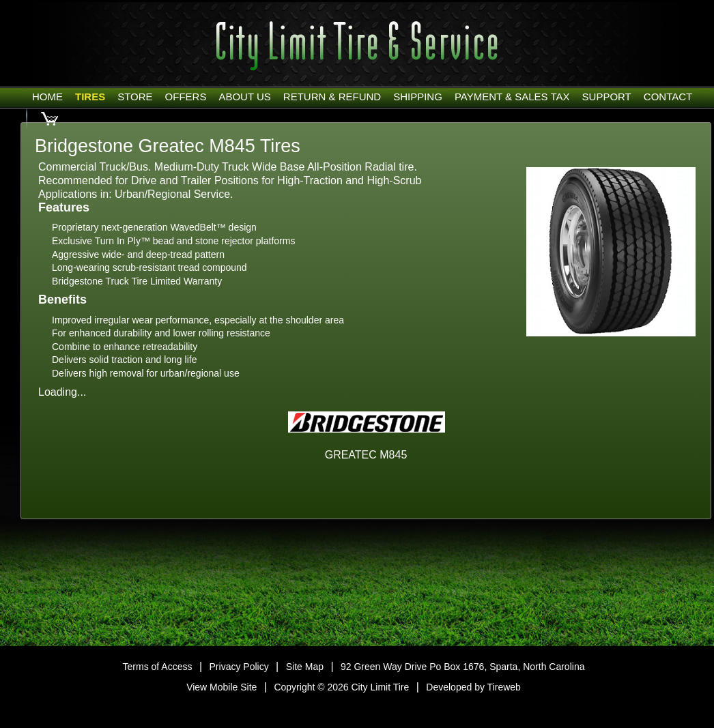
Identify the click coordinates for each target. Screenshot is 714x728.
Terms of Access (158, 667)
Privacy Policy (239, 667)
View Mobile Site (222, 687)
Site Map (305, 667)
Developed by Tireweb (473, 687)
